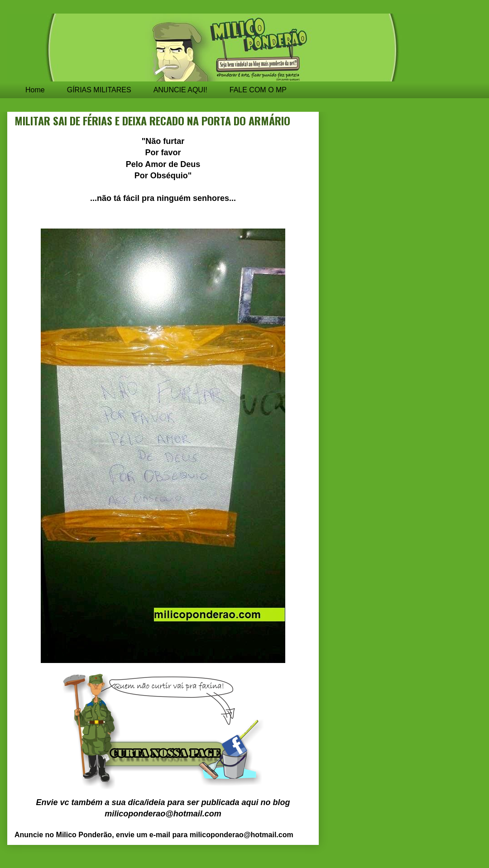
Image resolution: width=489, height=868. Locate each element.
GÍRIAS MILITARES (99, 90)
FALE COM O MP (258, 90)
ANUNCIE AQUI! (180, 90)
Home (35, 90)
